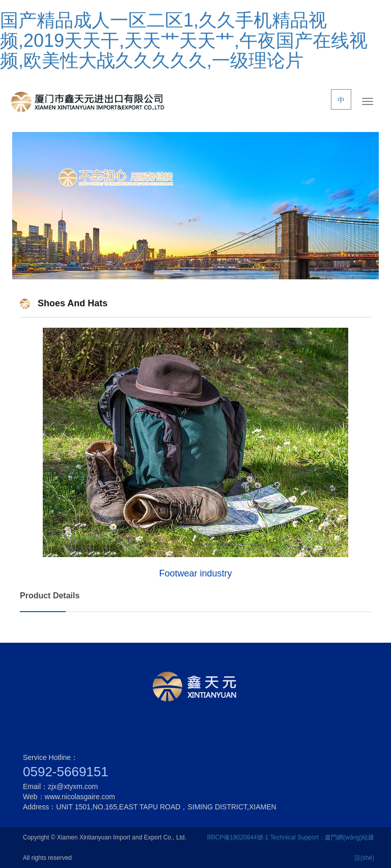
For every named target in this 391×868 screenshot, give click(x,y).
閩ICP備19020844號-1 (238, 837)
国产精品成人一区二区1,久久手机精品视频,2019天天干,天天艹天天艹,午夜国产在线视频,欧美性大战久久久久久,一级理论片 (184, 40)
